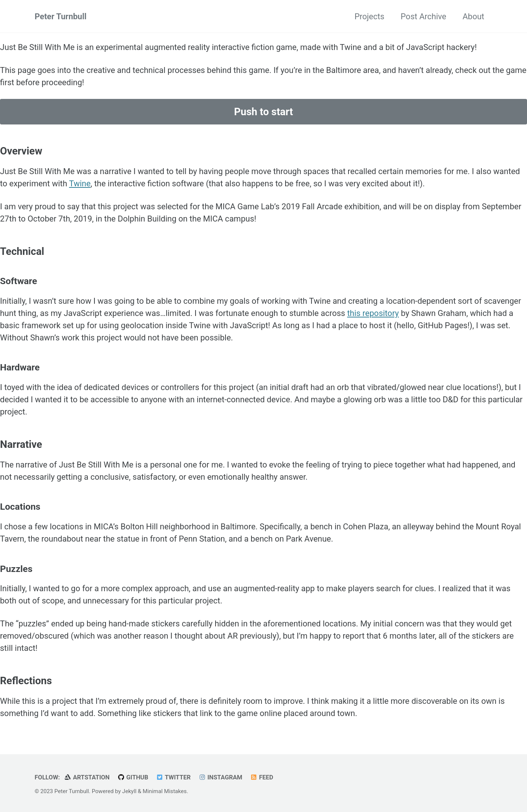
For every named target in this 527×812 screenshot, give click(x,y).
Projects (369, 16)
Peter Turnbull (61, 16)
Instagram (220, 777)
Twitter (173, 777)
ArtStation (87, 777)
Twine (80, 184)
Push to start (263, 112)
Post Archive (423, 16)
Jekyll (129, 791)
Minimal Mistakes (165, 791)
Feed (262, 777)
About (473, 16)
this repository (373, 313)
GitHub (133, 777)
